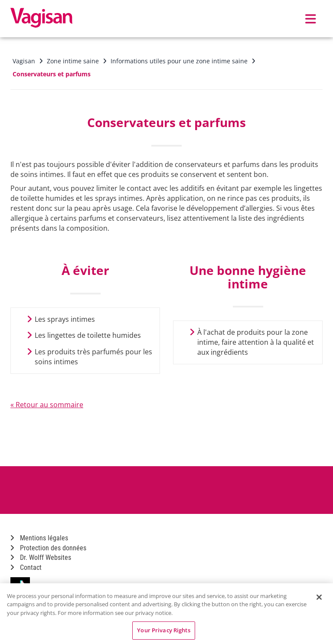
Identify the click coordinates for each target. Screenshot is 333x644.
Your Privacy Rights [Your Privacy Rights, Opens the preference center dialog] (163, 630)
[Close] (319, 597)
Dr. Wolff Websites (41, 557)
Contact (26, 567)
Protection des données (48, 548)
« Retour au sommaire (47, 405)
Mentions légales (39, 538)
